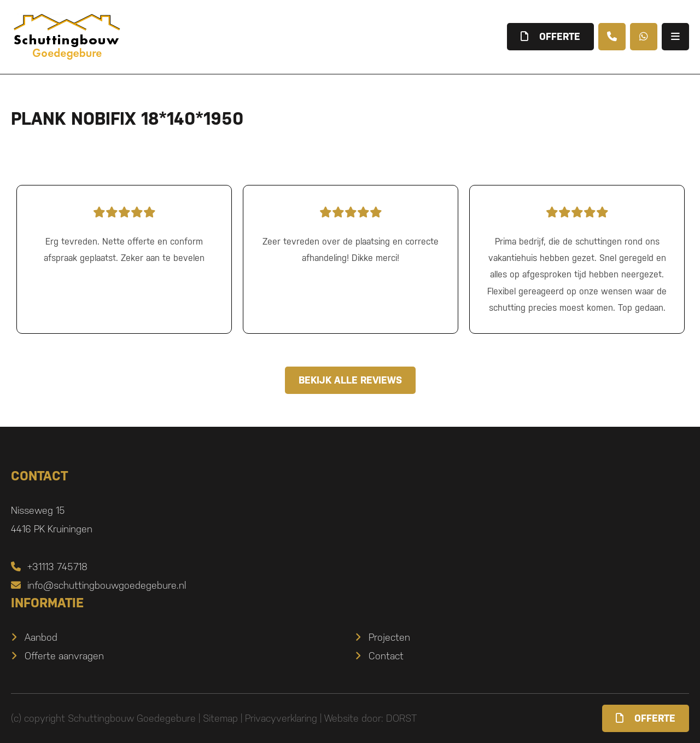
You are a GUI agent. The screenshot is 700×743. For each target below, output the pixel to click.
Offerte (646, 718)
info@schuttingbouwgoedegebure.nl (98, 585)
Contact (386, 656)
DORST (401, 718)
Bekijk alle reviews (350, 380)
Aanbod (41, 637)
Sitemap (220, 718)
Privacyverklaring (281, 718)
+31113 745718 (49, 567)
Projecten (389, 637)
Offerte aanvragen (64, 656)
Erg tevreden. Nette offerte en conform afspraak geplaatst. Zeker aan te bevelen (124, 233)
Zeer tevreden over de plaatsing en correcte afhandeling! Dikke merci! (351, 233)
